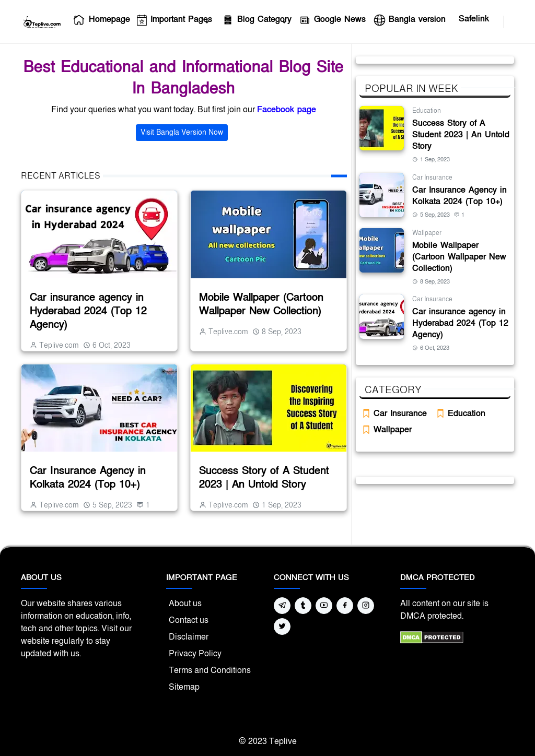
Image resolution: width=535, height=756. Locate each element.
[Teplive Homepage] (42, 22)
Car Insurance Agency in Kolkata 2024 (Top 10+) (88, 478)
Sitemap (184, 687)
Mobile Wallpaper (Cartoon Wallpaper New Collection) (261, 304)
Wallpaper (427, 233)
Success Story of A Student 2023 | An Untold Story (264, 478)
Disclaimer (189, 637)
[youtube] (497, 22)
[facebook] (489, 22)
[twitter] (282, 627)
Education (427, 111)
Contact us (189, 620)
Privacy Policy (195, 654)
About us (185, 604)
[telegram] (282, 606)
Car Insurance (432, 178)
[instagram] (366, 606)
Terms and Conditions (210, 670)
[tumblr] (303, 606)
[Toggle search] (510, 22)
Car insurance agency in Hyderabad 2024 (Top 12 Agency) (88, 311)
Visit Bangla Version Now (182, 132)
